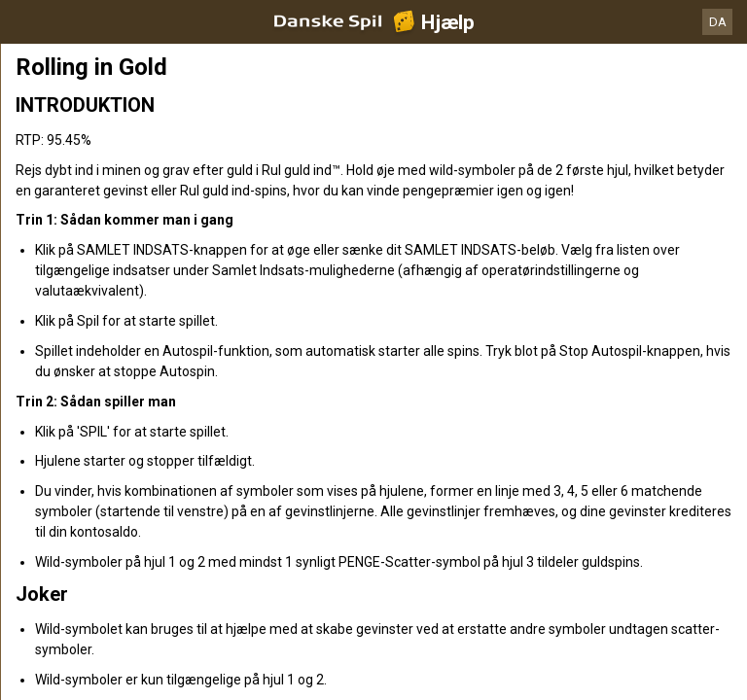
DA (718, 22)
